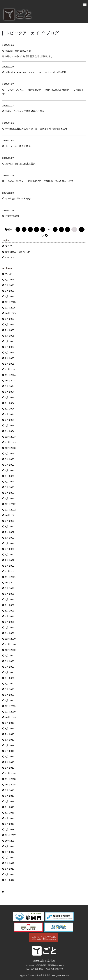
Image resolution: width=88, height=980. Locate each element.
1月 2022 (10, 566)
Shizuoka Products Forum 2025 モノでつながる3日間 (36, 72)
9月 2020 (10, 656)
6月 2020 (10, 672)
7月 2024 (10, 397)
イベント (10, 257)
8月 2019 (10, 728)
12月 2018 (10, 773)
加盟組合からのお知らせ (18, 252)
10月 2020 (10, 650)
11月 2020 (10, 644)
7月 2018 (10, 801)
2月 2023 (10, 493)
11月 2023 (10, 442)
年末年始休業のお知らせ (18, 198)
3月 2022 (10, 555)
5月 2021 (10, 611)
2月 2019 (10, 762)
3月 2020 (10, 689)
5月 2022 (10, 543)
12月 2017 (10, 835)
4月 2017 (10, 874)
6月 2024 (10, 403)
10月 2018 (10, 785)
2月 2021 (10, 627)
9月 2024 (10, 386)
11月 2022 (10, 510)
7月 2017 (10, 858)
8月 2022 (10, 526)
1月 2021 (10, 633)
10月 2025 (10, 313)
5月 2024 (10, 409)
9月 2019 (10, 723)
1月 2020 (10, 700)
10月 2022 (10, 515)
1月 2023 (10, 498)
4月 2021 (10, 616)
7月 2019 (10, 734)
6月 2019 (10, 740)
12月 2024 (10, 369)
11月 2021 (10, 577)
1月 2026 (10, 296)
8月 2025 (10, 324)
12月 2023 (10, 437)
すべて (8, 274)
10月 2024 (10, 381)
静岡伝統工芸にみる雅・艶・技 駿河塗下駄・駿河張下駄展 (36, 129)
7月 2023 (10, 465)
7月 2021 (10, 599)
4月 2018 (10, 818)
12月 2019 (10, 706)
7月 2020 (10, 667)
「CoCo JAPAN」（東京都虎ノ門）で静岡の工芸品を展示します (39, 181)
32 (82, 229)
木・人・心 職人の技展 (18, 146)
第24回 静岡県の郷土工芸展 (20, 164)
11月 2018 (10, 779)
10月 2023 (10, 448)
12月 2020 (10, 639)
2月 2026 (10, 291)
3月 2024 (10, 420)
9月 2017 (10, 846)
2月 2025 (10, 358)
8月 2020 (10, 661)
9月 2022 (10, 521)
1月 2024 (10, 431)
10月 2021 (10, 583)
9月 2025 (10, 319)
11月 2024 (10, 375)
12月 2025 (10, 302)
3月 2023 (10, 487)
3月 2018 (10, 824)
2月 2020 (10, 695)
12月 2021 (10, 571)
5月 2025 (10, 341)
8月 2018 (10, 796)
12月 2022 (10, 504)
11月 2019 (10, 712)
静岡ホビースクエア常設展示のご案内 (25, 111)
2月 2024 (10, 425)
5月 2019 (10, 745)
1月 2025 (10, 364)
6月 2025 (10, 336)
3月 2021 (10, 622)
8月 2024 (10, 392)
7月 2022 (10, 532)
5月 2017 (10, 869)
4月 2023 (10, 482)
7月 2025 (10, 330)
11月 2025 (10, 308)
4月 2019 (10, 751)
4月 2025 (10, 347)
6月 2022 (10, 538)
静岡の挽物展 (12, 216)
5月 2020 (10, 678)
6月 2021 (10, 605)
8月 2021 (10, 594)
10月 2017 (10, 841)
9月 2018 (10, 790)
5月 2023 (10, 476)
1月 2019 (10, 768)
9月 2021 (10, 588)
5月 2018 (10, 813)
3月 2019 (10, 757)
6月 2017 (10, 863)
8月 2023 (10, 459)
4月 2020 (10, 684)
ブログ (8, 246)
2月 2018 (10, 829)
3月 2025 (10, 353)
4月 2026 (10, 280)
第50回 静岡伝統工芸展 (18, 51)
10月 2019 (10, 717)
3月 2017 (10, 880)
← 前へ (9, 229)
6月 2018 (10, 807)
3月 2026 (10, 285)
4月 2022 (10, 549)
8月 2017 (10, 852)
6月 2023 (10, 470)
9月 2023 (10, 454)
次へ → (44, 236)
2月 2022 (10, 560)
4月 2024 (10, 414)
